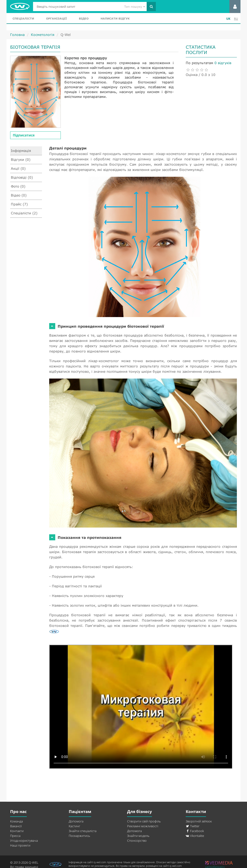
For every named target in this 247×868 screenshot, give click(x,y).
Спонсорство (137, 841)
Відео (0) (19, 195)
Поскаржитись (79, 836)
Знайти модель (138, 836)
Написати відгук (115, 18)
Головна (17, 35)
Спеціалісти (23, 18)
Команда (17, 821)
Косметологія (43, 35)
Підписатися (24, 135)
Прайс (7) (19, 204)
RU (236, 19)
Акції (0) (18, 168)
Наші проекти (20, 845)
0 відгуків (223, 63)
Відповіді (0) (22, 177)
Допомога (76, 821)
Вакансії (16, 826)
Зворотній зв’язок (199, 821)
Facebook (195, 831)
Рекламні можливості (143, 826)
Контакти (17, 831)
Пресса (15, 836)
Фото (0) (18, 186)
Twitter (193, 826)
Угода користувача (24, 841)
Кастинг (74, 826)
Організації (56, 18)
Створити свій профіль (144, 821)
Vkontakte (195, 836)
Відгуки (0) (21, 159)
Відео (84, 18)
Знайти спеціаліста (83, 831)
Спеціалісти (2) (24, 213)
